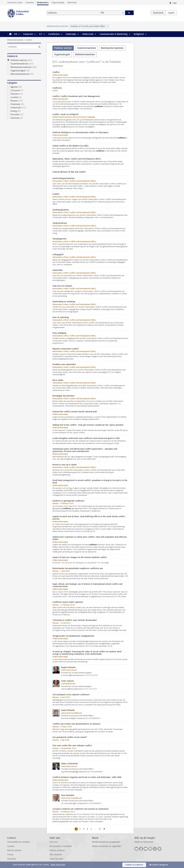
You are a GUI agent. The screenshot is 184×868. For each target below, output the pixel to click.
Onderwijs (71, 34)
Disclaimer (12, 859)
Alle (102, 13)
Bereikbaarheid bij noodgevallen (106, 842)
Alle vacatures (56, 855)
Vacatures (24, 118)
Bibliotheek (72, 3)
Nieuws (24, 101)
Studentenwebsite (24, 64)
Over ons (54, 842)
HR (16, 34)
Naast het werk (56, 859)
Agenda (24, 87)
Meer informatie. (58, 865)
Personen (24, 114)
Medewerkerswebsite (15, 40)
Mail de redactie (14, 850)
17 (100, 829)
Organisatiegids (58, 3)
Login (175, 3)
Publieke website (24, 60)
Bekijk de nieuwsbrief (144, 842)
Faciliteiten (54, 34)
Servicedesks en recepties (18, 842)
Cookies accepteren (134, 865)
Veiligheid (139, 34)
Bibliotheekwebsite (24, 74)
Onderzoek (88, 34)
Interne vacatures (57, 850)
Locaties (24, 97)
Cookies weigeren (160, 865)
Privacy (10, 855)
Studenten (30, 3)
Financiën (28, 34)
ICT (41, 34)
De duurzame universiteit (61, 846)
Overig (24, 111)
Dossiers (24, 94)
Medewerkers (43, 3)
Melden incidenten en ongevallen (107, 846)
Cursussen (24, 90)
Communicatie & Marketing (113, 34)
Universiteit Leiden (15, 3)
